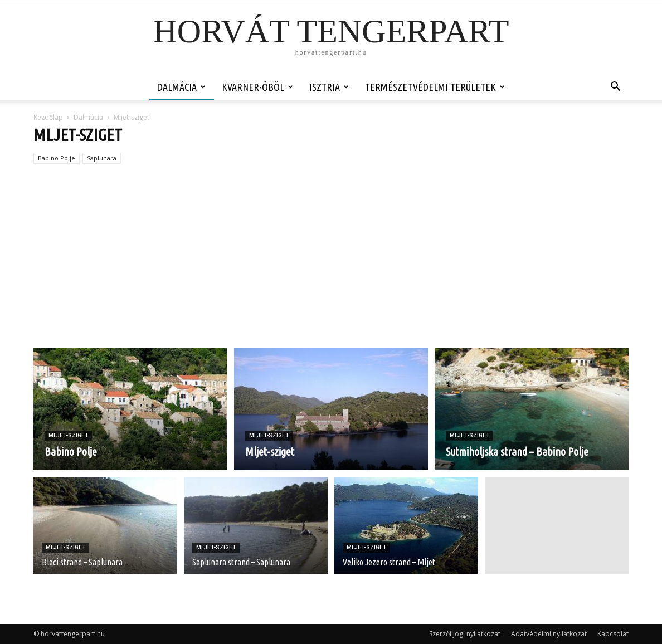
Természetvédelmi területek (435, 87)
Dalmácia (181, 87)
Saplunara (102, 158)
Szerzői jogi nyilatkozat (465, 634)
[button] (615, 88)
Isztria (329, 87)
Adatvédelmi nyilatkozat (549, 634)
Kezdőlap (48, 117)
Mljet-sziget (68, 435)
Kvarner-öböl (257, 87)
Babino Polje (57, 158)
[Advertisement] (331, 264)
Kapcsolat (613, 634)
